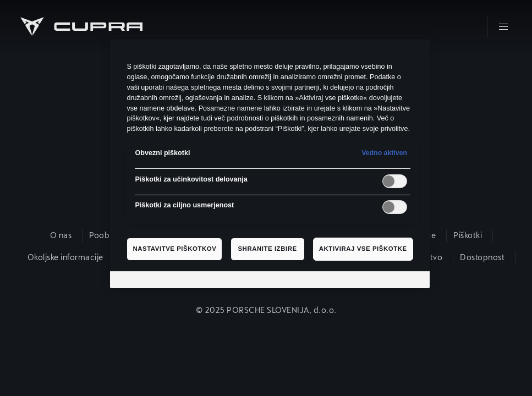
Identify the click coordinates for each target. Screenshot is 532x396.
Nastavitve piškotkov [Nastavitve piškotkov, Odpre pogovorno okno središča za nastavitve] (174, 249)
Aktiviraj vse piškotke (363, 249)
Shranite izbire (267, 249)
